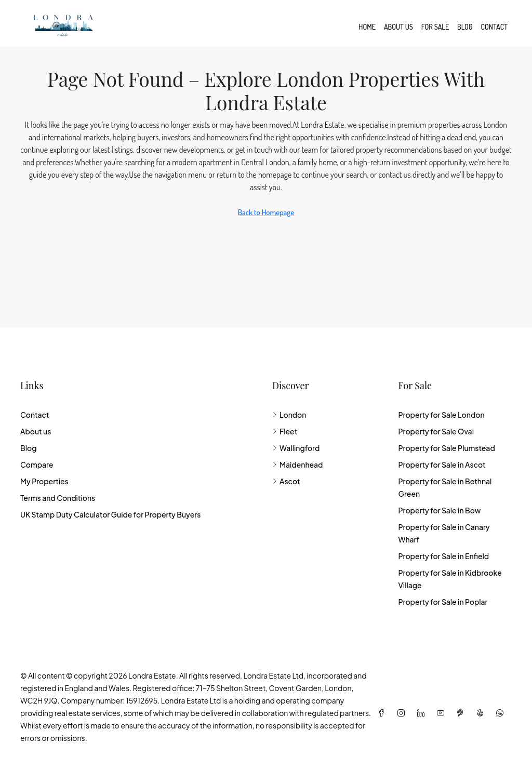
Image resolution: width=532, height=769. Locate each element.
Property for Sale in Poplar (443, 602)
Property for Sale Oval (436, 431)
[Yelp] (482, 713)
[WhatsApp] (502, 713)
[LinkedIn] (423, 713)
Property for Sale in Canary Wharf (444, 533)
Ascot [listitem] (286, 481)
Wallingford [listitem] (296, 448)
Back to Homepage (266, 212)
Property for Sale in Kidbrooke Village (450, 579)
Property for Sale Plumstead (446, 448)
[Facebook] (383, 713)
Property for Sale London (441, 415)
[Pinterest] (462, 713)
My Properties (44, 481)
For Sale (435, 27)
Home (367, 27)
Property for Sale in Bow (439, 510)
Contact (494, 27)
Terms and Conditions (58, 498)
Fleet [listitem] (285, 431)
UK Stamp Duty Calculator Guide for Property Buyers (110, 514)
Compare (37, 465)
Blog (465, 27)
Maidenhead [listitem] (297, 465)
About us (398, 27)
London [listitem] (289, 415)
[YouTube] (443, 713)
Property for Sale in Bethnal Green (445, 487)
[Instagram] (403, 713)
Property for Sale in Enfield (443, 556)
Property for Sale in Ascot (442, 465)
